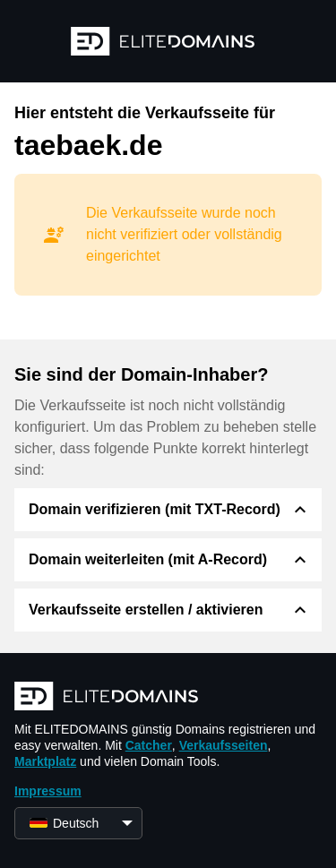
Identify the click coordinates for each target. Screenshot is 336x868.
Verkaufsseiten (224, 745)
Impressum (48, 791)
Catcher (149, 745)
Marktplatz (45, 761)
